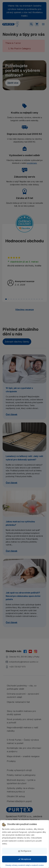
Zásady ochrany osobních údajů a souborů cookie (24, 865)
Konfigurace (25, 851)
